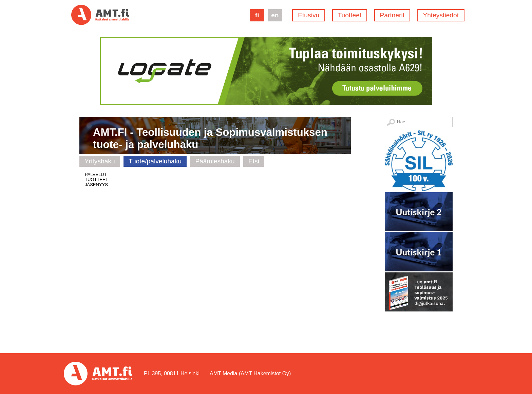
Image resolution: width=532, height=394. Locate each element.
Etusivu (309, 15)
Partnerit (392, 15)
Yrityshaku (100, 161)
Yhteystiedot (441, 15)
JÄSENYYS (96, 185)
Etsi (254, 161)
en (275, 15)
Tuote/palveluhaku (155, 161)
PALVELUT (96, 174)
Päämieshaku (215, 161)
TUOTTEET (97, 180)
